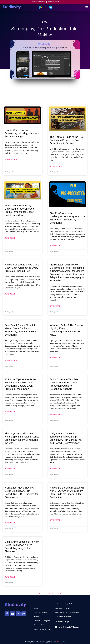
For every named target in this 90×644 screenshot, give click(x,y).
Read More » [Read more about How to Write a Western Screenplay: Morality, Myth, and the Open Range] (11, 159)
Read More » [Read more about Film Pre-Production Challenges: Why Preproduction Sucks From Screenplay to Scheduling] (56, 246)
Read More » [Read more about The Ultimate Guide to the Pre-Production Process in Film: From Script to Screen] (56, 166)
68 (61, 594)
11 (40, 594)
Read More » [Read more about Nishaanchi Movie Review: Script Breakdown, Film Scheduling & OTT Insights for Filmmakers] (11, 523)
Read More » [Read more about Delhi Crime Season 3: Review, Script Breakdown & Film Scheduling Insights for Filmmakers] (11, 577)
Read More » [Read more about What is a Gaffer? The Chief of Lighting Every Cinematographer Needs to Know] (56, 358)
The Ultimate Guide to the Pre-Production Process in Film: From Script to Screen (67, 140)
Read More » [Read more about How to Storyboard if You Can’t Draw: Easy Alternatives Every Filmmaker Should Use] (11, 294)
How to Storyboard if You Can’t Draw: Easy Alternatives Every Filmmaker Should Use (22, 268)
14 (53, 594)
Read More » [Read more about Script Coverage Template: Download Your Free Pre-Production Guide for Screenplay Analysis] (56, 415)
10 (36, 594)
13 (49, 594)
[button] (87, 7)
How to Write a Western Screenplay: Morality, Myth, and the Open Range (22, 133)
